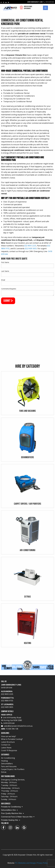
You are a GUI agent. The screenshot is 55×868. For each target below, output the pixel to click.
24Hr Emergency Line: (27, 686)
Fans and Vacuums (9, 766)
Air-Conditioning (8, 758)
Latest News (6, 748)
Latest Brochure (8, 742)
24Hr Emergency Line (40, 2)
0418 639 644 (8, 723)
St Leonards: (27, 706)
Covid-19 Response (9, 750)
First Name (5, 262)
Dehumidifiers (7, 764)
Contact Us (6, 745)
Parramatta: (27, 699)
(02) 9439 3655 (31, 249)
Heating (4, 761)
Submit (8, 301)
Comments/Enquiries (9, 289)
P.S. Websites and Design (25, 863)
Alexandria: (27, 693)
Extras (4, 772)
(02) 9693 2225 (30, 246)
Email (3, 280)
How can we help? (8, 736)
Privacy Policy (42, 863)
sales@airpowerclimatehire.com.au (18, 726)
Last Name (5, 271)
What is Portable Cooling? (12, 739)
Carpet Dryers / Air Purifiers (13, 769)
